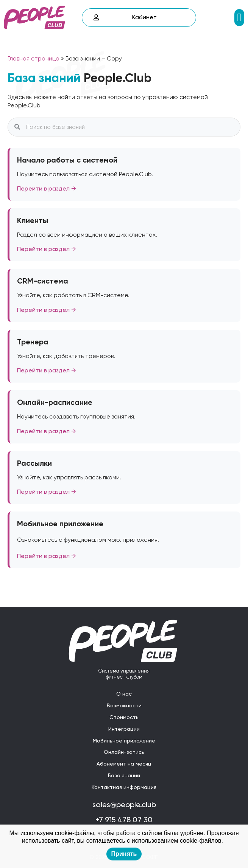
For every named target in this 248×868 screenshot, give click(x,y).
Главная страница (34, 58)
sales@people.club (124, 804)
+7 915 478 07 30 (124, 820)
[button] (239, 18)
